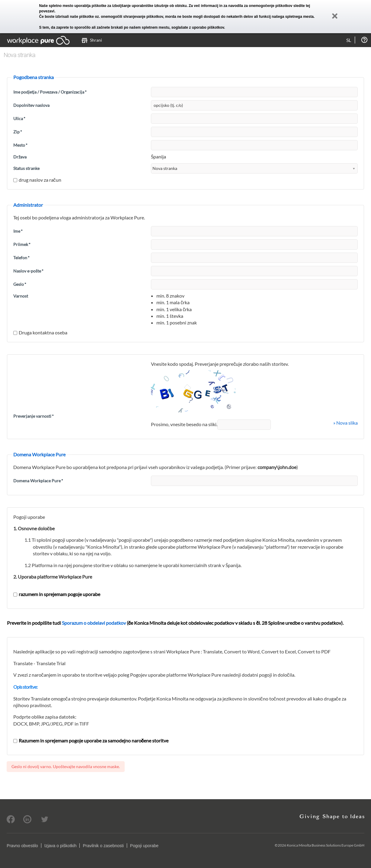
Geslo (20, 284)
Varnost (21, 296)
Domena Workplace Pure (38, 481)
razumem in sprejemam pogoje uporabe (57, 594)
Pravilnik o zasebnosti (103, 846)
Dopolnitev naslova (31, 105)
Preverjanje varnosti (34, 416)
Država (20, 157)
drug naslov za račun (37, 180)
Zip (18, 132)
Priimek (22, 244)
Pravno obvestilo (22, 846)
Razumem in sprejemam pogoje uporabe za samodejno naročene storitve (91, 740)
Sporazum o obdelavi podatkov (94, 623)
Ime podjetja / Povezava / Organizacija (50, 92)
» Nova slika (345, 423)
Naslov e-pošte (28, 271)
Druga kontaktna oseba (40, 332)
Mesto (20, 145)
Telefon (21, 258)
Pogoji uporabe (144, 846)
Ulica (19, 118)
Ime (18, 231)
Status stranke (26, 168)
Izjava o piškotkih (61, 846)
